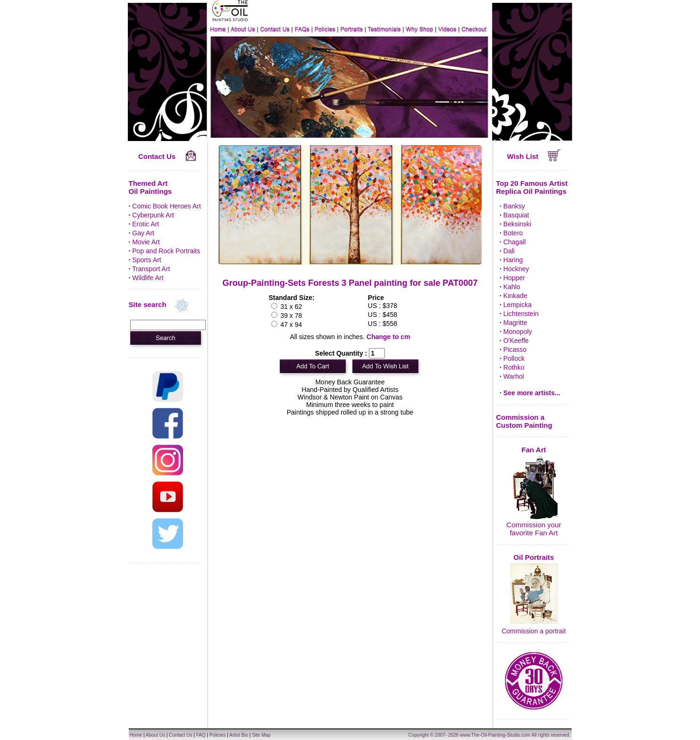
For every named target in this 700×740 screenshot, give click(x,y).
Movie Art (146, 242)
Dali (509, 251)
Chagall (514, 242)
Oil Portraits (534, 557)
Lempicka (517, 305)
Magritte (515, 323)
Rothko (514, 367)
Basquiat (516, 215)
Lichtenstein (521, 314)
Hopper (514, 278)
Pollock (514, 358)
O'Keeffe (516, 341)
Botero (513, 233)
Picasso (515, 349)
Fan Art (534, 450)
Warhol (514, 376)
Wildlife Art (148, 278)
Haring (513, 260)
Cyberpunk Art (153, 215)
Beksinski (517, 224)
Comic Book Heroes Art (167, 206)
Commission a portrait (533, 631)
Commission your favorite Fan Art (534, 529)
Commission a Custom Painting (524, 421)
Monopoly (518, 332)
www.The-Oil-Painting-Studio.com (495, 735)
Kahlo (512, 287)
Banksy (514, 206)
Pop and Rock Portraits (166, 251)
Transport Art (151, 269)
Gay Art (143, 233)
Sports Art (146, 260)
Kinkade (515, 296)
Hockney (516, 269)
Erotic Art (146, 224)
